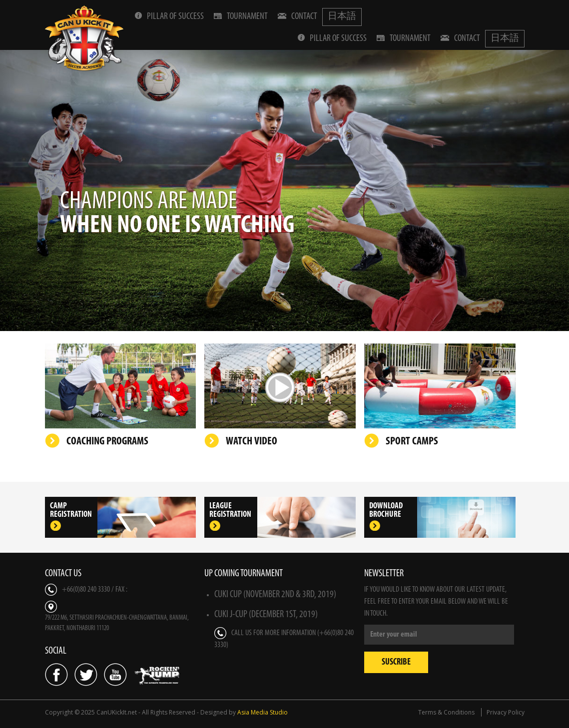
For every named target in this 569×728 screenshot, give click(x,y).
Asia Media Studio (263, 712)
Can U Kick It (85, 38)
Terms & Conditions (446, 712)
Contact (297, 16)
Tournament (241, 16)
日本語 (342, 17)
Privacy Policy (506, 712)
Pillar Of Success (169, 16)
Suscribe (396, 662)
